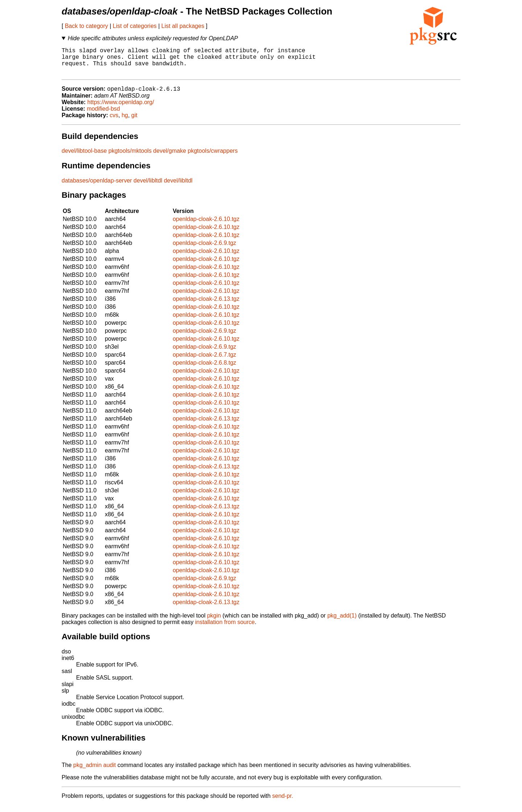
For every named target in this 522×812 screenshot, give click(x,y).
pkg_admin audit (94, 772)
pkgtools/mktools (130, 158)
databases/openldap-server (97, 187)
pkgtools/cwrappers (213, 158)
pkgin (214, 622)
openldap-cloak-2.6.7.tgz (204, 362)
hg (125, 122)
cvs (114, 122)
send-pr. (283, 803)
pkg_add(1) (342, 622)
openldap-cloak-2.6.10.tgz (206, 226)
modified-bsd (103, 116)
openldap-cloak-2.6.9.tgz (204, 250)
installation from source (225, 629)
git (134, 122)
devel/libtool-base (84, 158)
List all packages (183, 26)
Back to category (86, 26)
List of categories (135, 26)
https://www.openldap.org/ (121, 109)
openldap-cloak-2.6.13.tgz (206, 306)
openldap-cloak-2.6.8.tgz (204, 370)
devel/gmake (170, 158)
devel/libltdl (148, 187)
